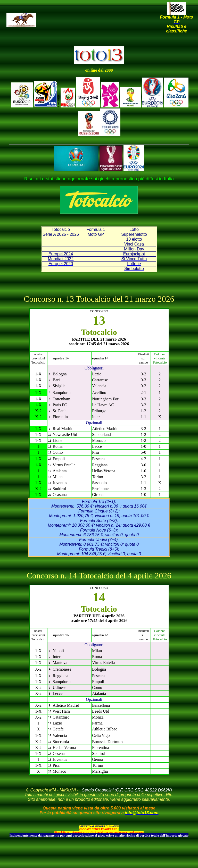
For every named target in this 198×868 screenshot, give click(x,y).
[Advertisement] (100, 28)
